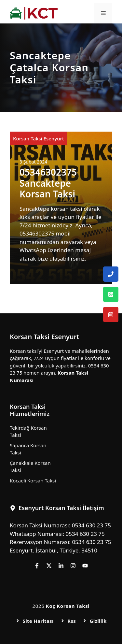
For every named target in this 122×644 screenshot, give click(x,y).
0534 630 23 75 (91, 525)
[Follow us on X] (49, 566)
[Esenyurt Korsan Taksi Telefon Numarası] (111, 274)
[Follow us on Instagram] (73, 566)
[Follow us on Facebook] (37, 566)
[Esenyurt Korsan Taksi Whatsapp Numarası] (111, 294)
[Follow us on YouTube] (85, 566)
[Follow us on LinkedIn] (61, 566)
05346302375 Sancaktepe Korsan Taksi (48, 183)
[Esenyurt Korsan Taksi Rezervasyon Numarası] (111, 315)
